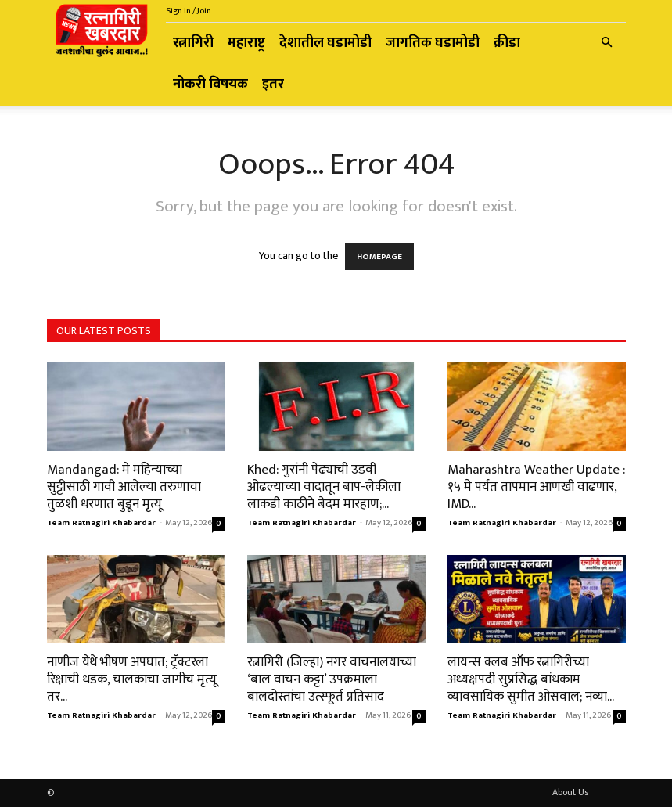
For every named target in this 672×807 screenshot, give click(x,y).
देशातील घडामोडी (325, 43)
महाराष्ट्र (246, 43)
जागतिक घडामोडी (433, 43)
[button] (607, 43)
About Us (570, 792)
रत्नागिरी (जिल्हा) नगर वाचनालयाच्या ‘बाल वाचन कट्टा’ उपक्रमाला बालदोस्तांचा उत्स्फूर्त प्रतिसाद (332, 679)
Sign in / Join (189, 11)
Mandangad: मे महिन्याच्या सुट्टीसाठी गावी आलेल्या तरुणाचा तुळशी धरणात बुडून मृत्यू (124, 487)
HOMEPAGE (379, 257)
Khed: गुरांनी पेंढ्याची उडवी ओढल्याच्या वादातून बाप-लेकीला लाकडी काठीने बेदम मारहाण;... (324, 487)
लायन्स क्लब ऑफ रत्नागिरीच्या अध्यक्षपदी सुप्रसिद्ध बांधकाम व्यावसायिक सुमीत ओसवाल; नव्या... (531, 679)
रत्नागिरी (193, 43)
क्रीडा (507, 43)
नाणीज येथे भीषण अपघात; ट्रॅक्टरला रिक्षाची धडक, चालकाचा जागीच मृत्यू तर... (132, 679)
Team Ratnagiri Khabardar (101, 523)
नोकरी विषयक (210, 85)
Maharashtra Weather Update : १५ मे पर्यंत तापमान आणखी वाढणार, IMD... (536, 487)
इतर (273, 85)
